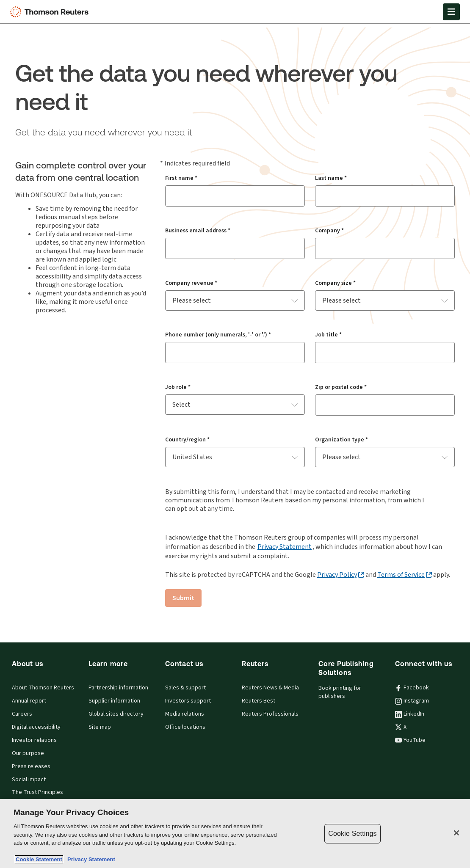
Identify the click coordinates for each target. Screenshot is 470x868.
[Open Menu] (451, 12)
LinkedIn (410, 714)
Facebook (412, 688)
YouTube (410, 740)
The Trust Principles (37, 792)
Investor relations (34, 740)
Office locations (185, 727)
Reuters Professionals (270, 714)
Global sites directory (116, 714)
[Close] (456, 833)
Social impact (29, 780)
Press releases (31, 766)
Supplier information (114, 701)
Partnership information (118, 688)
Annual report (29, 701)
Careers (22, 714)
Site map (100, 727)
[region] (235, 834)
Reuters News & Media (270, 688)
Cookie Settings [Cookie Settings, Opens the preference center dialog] (352, 834)
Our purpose (28, 753)
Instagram (412, 701)
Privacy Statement (285, 547)
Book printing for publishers (340, 692)
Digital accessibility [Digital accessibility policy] (36, 727)
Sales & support (185, 688)
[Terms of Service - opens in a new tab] (405, 575)
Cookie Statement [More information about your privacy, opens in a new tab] (39, 859)
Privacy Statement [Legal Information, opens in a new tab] (90, 859)
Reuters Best (258, 701)
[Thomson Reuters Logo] (51, 12)
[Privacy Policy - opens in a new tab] (341, 575)
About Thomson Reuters (43, 688)
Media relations (185, 714)
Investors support (188, 701)
